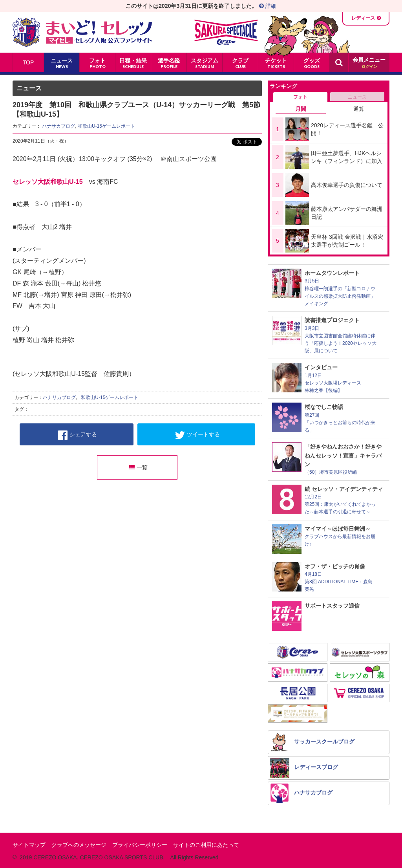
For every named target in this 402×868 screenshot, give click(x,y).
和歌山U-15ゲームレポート (106, 126)
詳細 (268, 6)
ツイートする (197, 435)
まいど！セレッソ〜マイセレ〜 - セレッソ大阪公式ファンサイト (82, 32)
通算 (359, 109)
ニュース (357, 97)
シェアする (78, 435)
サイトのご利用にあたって (206, 845)
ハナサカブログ (58, 126)
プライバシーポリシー (140, 845)
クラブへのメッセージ (79, 845)
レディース (363, 18)
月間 (301, 109)
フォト (300, 97)
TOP (28, 62)
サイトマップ (29, 845)
